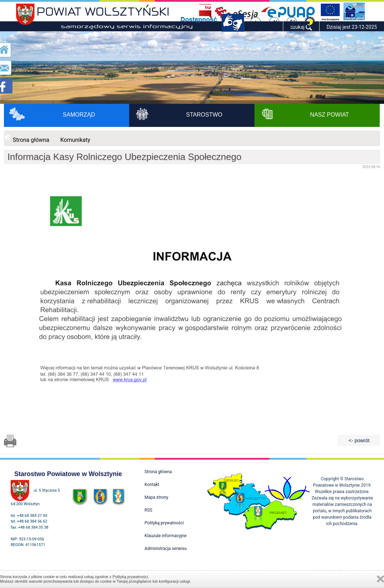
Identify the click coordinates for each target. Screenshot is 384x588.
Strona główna (31, 140)
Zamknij (380, 579)
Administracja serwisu (165, 549)
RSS (148, 510)
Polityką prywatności (130, 577)
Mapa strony (156, 497)
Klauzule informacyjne (165, 536)
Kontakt (152, 485)
